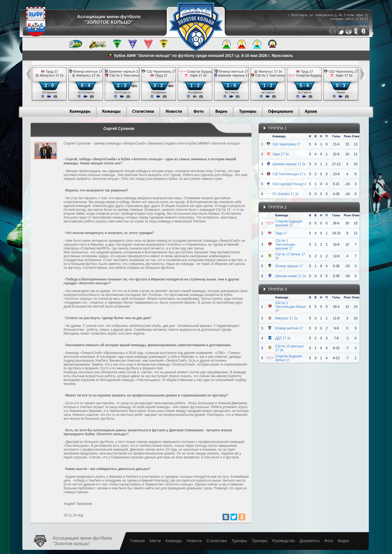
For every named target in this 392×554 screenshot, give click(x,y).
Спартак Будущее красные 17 (289, 223)
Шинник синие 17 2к (291, 276)
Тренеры (260, 541)
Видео (221, 112)
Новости (174, 112)
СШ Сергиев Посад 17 (290, 184)
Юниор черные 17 (289, 266)
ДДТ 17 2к (283, 338)
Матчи (155, 541)
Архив (311, 112)
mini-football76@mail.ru (351, 23)
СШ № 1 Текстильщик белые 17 (291, 307)
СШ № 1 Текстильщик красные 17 (285, 245)
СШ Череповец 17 (286, 144)
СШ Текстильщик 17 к (289, 174)
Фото (199, 112)
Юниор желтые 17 (289, 328)
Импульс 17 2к (286, 318)
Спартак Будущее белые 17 (289, 358)
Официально (281, 112)
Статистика (143, 112)
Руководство (284, 541)
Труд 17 (281, 233)
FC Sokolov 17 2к (285, 194)
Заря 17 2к (281, 154)
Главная (137, 541)
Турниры (248, 112)
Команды (111, 112)
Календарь (80, 112)
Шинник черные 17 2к (289, 164)
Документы (309, 541)
